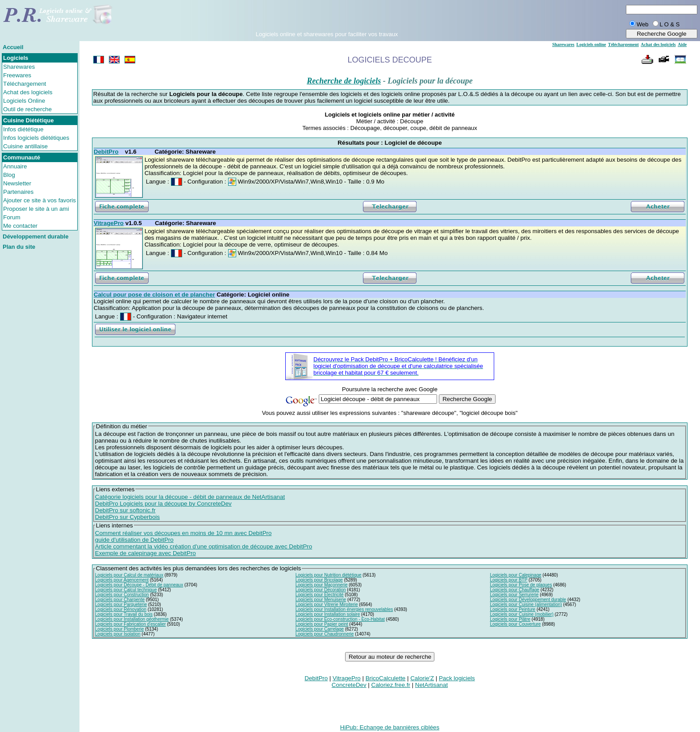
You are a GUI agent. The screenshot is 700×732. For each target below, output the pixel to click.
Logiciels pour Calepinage (515, 575)
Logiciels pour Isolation (118, 634)
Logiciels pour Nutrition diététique (329, 575)
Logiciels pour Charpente (120, 600)
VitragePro (347, 678)
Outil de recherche (27, 109)
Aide (682, 44)
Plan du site (19, 247)
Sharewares (19, 67)
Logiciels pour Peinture (512, 609)
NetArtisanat (431, 685)
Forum (12, 217)
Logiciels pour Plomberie (120, 629)
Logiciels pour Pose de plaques (521, 585)
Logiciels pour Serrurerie (514, 595)
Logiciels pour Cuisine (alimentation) (526, 604)
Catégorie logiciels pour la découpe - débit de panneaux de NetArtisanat (190, 497)
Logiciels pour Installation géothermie (132, 619)
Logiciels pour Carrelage (320, 629)
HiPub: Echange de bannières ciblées (390, 727)
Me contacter (20, 226)
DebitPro (316, 678)
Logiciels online (591, 44)
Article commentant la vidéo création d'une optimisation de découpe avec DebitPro (204, 546)
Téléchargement (25, 84)
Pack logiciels (457, 678)
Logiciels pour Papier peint (322, 624)
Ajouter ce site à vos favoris (40, 200)
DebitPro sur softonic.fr (125, 510)
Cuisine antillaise (25, 146)
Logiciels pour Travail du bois (124, 614)
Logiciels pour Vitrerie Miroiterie (327, 604)
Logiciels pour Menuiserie (321, 600)
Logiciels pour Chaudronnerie (325, 634)
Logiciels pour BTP (508, 580)
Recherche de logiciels (344, 81)
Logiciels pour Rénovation (121, 609)
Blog (9, 175)
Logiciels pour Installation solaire (328, 614)
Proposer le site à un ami (36, 209)
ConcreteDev (349, 685)
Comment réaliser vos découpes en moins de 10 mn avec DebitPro (183, 533)
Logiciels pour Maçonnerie (322, 585)
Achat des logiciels (28, 92)
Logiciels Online (24, 101)
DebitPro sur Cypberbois (127, 517)
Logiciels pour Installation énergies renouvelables (344, 609)
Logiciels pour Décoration (321, 590)
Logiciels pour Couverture (515, 624)
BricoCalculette (386, 678)
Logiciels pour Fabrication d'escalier (131, 624)
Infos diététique (23, 129)
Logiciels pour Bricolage (319, 580)
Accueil (13, 47)
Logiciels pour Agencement (122, 580)
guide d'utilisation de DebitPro (134, 540)
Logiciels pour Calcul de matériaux (129, 575)
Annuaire (15, 166)
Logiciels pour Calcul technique (126, 590)
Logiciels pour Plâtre (510, 619)
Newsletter (17, 183)
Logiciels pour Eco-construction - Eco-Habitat (340, 619)
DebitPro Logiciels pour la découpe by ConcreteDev (163, 504)
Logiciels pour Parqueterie (121, 604)
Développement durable (35, 236)
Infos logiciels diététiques (36, 138)
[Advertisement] (327, 17)
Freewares (17, 75)
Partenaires (18, 192)
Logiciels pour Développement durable (528, 600)
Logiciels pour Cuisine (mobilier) (521, 614)
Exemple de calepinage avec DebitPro (146, 553)
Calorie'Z (422, 678)
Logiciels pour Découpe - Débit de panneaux (139, 585)
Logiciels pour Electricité (320, 595)
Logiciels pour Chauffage (514, 590)
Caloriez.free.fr (391, 685)
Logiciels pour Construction (122, 595)
